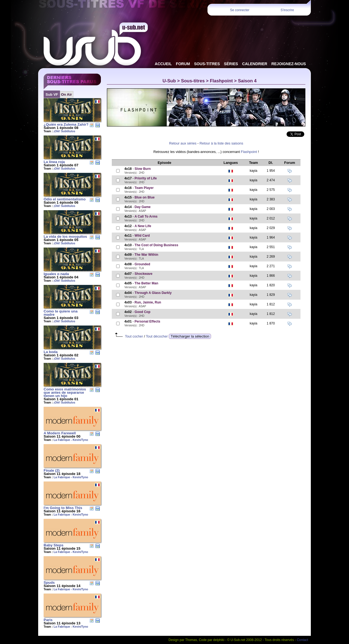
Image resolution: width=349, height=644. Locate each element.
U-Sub (169, 81)
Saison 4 (247, 81)
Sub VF (52, 94)
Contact (303, 640)
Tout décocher (157, 336)
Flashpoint (221, 81)
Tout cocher (134, 336)
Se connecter (240, 10)
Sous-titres (193, 81)
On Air (66, 94)
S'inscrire (287, 10)
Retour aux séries (183, 143)
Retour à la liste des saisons (221, 143)
